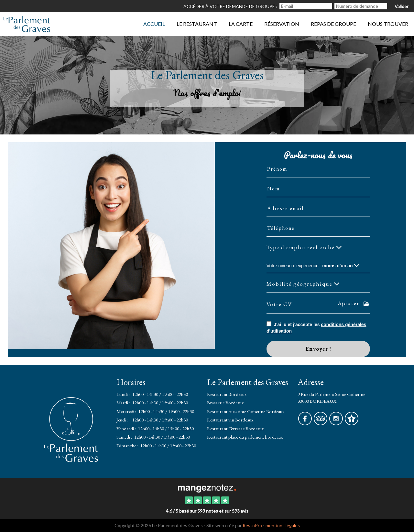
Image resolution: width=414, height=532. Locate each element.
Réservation (282, 24)
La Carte (241, 24)
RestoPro (252, 525)
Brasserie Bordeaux (225, 403)
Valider (402, 6)
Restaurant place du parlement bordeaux (245, 437)
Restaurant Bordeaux (227, 394)
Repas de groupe (333, 24)
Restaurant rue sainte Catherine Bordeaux (246, 411)
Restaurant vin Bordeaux (230, 420)
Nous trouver (388, 24)
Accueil (154, 24)
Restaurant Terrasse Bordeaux (235, 428)
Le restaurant (197, 24)
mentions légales (283, 525)
